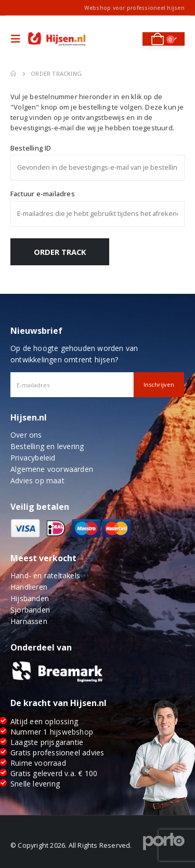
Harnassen (29, 621)
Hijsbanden (30, 598)
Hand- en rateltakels (45, 575)
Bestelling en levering (47, 446)
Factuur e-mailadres (43, 194)
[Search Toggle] (128, 39)
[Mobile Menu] (18, 39)
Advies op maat (37, 480)
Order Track (60, 252)
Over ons (26, 435)
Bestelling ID (31, 148)
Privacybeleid (33, 458)
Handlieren (29, 587)
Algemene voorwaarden (52, 469)
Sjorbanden (30, 610)
